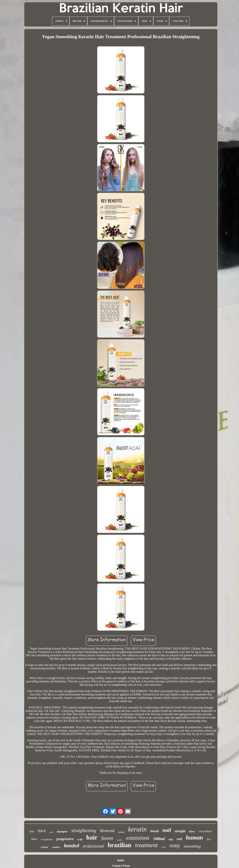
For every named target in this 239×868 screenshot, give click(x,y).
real (180, 839)
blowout (107, 831)
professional (93, 846)
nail (167, 830)
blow (192, 831)
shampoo (62, 831)
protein (121, 832)
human (194, 838)
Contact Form (121, 866)
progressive (65, 839)
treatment (146, 845)
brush (155, 831)
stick (164, 847)
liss (209, 839)
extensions (138, 838)
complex (56, 847)
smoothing (192, 846)
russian (120, 840)
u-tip (80, 839)
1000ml (159, 839)
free (32, 831)
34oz (34, 839)
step (171, 839)
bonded (72, 846)
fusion (107, 838)
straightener (47, 839)
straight (180, 831)
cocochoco (205, 831)
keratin (137, 829)
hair (92, 837)
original (45, 847)
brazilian (120, 845)
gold (51, 832)
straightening (84, 830)
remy (175, 845)
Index (121, 860)
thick (42, 831)
